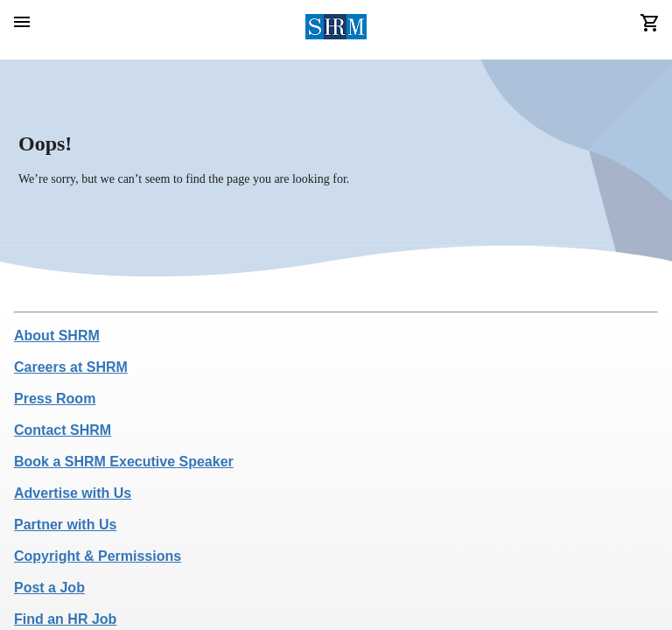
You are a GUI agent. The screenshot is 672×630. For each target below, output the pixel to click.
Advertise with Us (73, 493)
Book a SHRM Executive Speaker (124, 462)
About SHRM (57, 336)
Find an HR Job (65, 619)
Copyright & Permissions (98, 556)
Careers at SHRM (71, 367)
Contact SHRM (63, 430)
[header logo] (336, 30)
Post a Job (49, 588)
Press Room (55, 399)
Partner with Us (65, 525)
